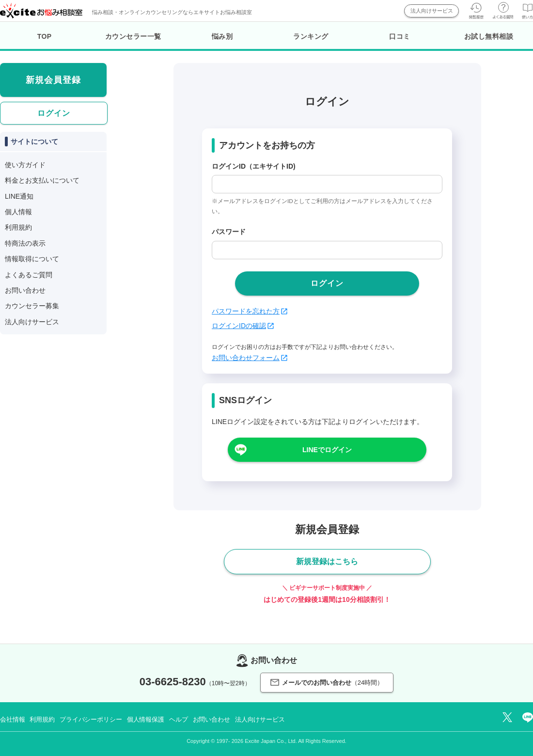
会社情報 (12, 719)
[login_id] (327, 184)
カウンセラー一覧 (133, 36)
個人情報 (18, 212)
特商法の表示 (25, 243)
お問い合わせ (25, 290)
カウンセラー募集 (32, 306)
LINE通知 (19, 196)
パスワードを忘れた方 (250, 311)
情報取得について (32, 259)
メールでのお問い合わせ (327, 683)
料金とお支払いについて (42, 180)
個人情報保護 (146, 719)
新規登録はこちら (327, 561)
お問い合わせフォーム (250, 358)
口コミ (400, 36)
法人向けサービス (432, 11)
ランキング (311, 36)
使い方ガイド (25, 165)
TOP (45, 36)
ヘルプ (179, 719)
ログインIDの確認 (243, 326)
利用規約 (18, 227)
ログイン (54, 113)
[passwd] (327, 250)
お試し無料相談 (489, 36)
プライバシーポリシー (91, 719)
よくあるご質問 (29, 275)
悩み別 (222, 36)
